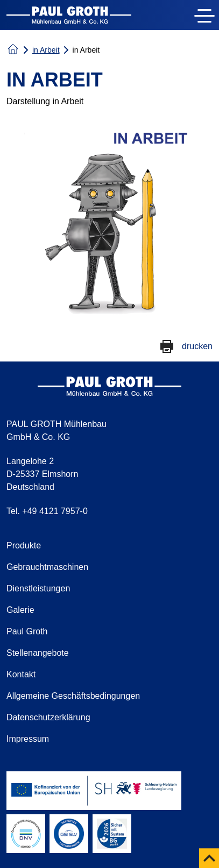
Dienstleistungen (38, 588)
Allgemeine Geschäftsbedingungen (73, 696)
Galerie (20, 610)
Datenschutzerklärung (48, 717)
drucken (197, 346)
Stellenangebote (38, 653)
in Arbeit (46, 50)
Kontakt (21, 674)
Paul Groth (27, 631)
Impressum (28, 739)
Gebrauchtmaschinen (47, 567)
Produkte (24, 545)
